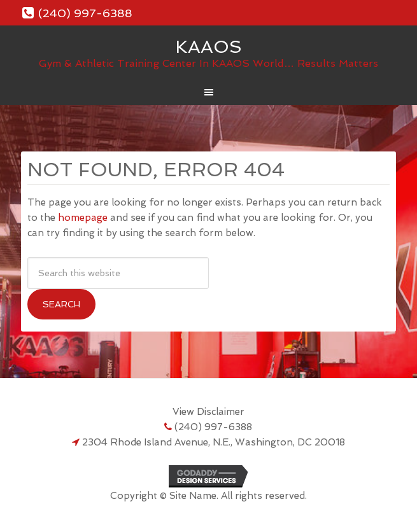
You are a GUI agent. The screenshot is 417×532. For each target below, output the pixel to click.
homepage (83, 218)
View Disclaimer (208, 412)
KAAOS (208, 47)
